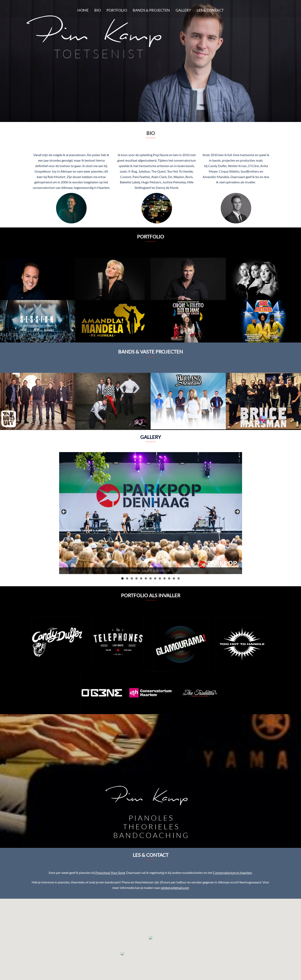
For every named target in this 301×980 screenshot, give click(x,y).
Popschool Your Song (110, 873)
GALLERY (183, 10)
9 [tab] (160, 578)
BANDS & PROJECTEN (151, 10)
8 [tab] (155, 578)
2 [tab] (127, 578)
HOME (83, 10)
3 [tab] (132, 578)
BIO (98, 10)
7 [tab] (150, 578)
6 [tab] (146, 578)
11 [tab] (169, 578)
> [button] (237, 512)
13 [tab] (179, 578)
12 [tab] (174, 578)
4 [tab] (136, 578)
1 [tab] (122, 578)
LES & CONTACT (210, 10)
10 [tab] (165, 578)
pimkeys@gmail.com (175, 888)
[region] (151, 513)
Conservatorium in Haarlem (232, 873)
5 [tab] (141, 578)
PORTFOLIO (117, 10)
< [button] (64, 512)
